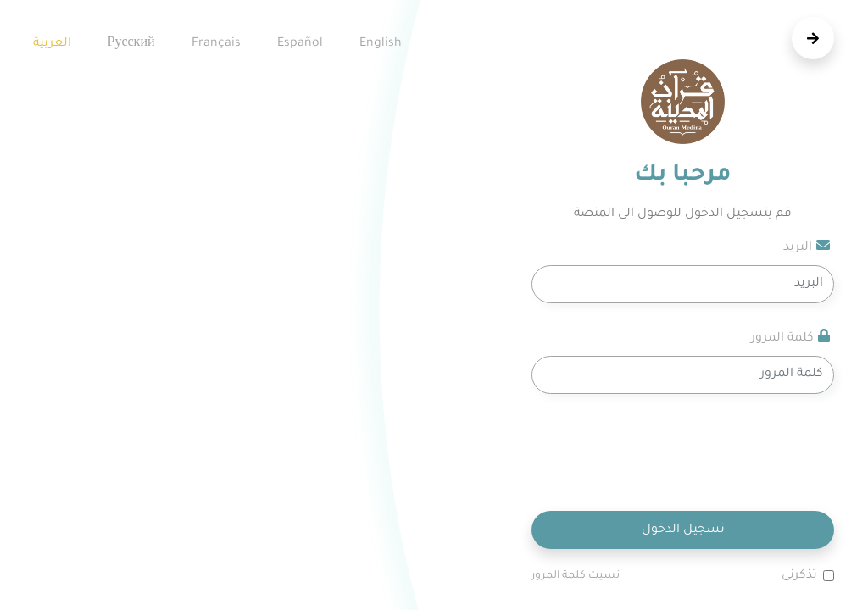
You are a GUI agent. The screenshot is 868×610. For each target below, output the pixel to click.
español (300, 44)
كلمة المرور (790, 337)
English (381, 44)
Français (216, 44)
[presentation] (705, 452)
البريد (807, 247)
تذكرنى (799, 576)
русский (131, 44)
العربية (52, 44)
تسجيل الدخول (683, 530)
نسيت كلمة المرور (576, 576)
